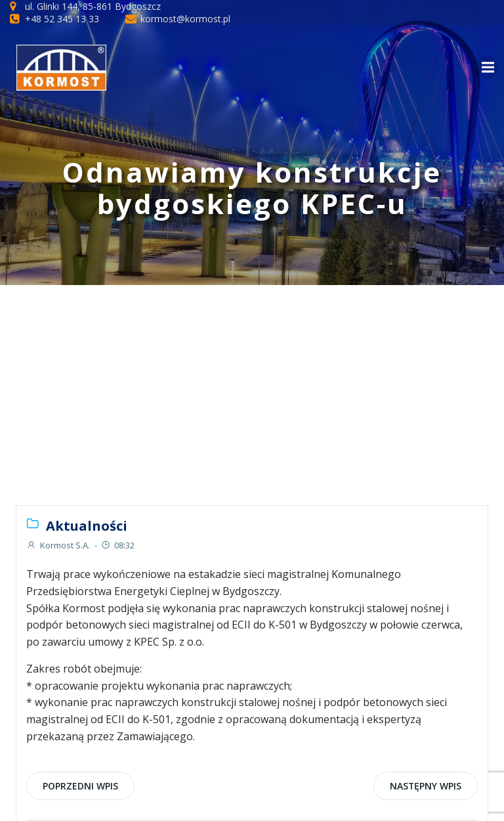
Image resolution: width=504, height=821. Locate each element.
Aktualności (87, 526)
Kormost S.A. (58, 545)
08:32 (117, 545)
